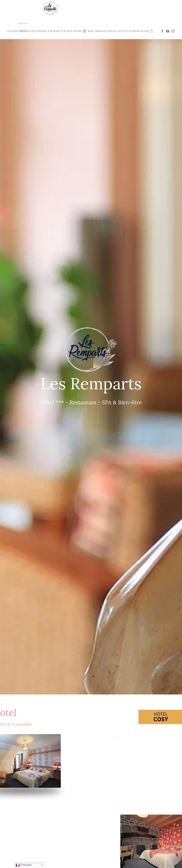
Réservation (141, 31)
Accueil (13, 31)
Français (24, 865)
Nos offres (75, 31)
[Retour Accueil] (52, 8)
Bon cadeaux (94, 31)
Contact (112, 31)
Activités (125, 31)
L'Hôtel (23, 31)
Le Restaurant (38, 31)
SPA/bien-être (57, 31)
